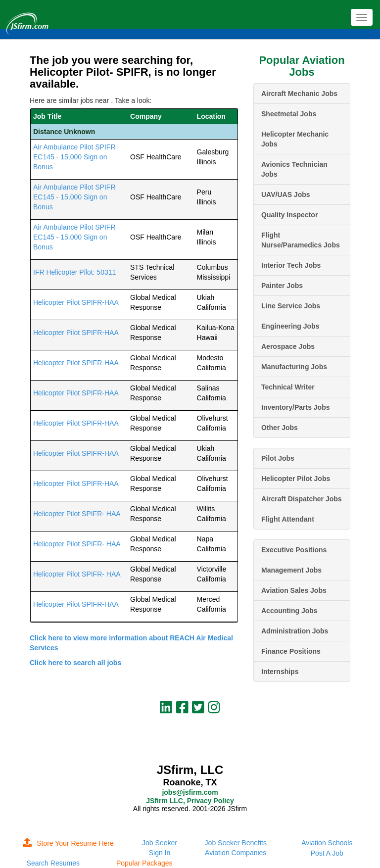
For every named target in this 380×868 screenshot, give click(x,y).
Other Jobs (280, 428)
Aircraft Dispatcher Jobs (302, 499)
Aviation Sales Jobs (294, 590)
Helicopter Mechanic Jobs (295, 139)
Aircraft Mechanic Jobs (299, 94)
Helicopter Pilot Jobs (296, 479)
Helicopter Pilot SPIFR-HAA (76, 302)
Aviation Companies (236, 853)
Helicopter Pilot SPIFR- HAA (77, 514)
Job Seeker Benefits (236, 843)
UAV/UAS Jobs (286, 194)
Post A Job (327, 853)
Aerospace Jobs (288, 346)
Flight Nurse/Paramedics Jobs (301, 240)
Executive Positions (294, 550)
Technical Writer (288, 387)
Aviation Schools (327, 843)
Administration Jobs (295, 631)
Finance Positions (291, 651)
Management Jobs (291, 570)
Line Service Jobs (291, 306)
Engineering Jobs (290, 326)
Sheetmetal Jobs (289, 114)
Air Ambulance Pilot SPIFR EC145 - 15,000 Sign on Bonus (74, 157)
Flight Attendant (288, 519)
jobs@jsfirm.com (190, 792)
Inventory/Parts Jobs (296, 407)
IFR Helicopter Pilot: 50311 (74, 272)
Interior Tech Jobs (291, 265)
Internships (280, 672)
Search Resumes (53, 863)
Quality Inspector (289, 215)
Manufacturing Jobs (294, 367)
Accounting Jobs (289, 611)
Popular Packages (144, 863)
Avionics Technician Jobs (294, 169)
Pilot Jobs (278, 458)
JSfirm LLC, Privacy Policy (190, 801)
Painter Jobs (282, 286)
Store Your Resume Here (68, 843)
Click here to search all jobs (75, 663)
